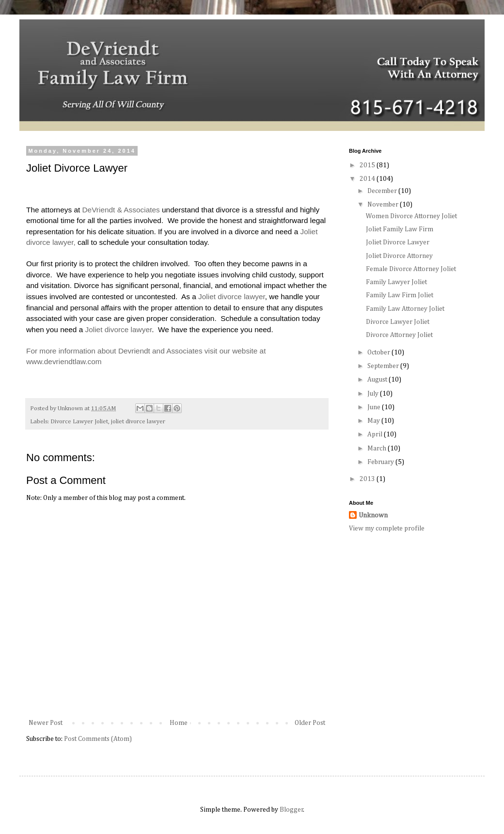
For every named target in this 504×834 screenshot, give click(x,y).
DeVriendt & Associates (121, 210)
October (379, 353)
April (376, 434)
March (378, 449)
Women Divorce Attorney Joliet (411, 216)
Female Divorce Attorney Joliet (411, 269)
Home (179, 723)
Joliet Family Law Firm (400, 229)
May (374, 421)
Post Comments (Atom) (98, 739)
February (381, 462)
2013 (368, 479)
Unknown (373, 515)
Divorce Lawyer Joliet (79, 422)
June (375, 407)
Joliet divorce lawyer (232, 297)
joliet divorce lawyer (138, 422)
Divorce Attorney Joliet (399, 335)
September (384, 366)
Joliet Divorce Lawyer (398, 242)
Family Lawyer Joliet (396, 282)
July (374, 394)
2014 (368, 179)
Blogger (291, 810)
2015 (368, 165)
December (383, 191)
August (378, 380)
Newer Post (46, 723)
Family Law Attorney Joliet (405, 309)
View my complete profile (387, 529)
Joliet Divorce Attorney (399, 256)
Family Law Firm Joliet (400, 295)
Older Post (310, 723)
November (384, 205)
